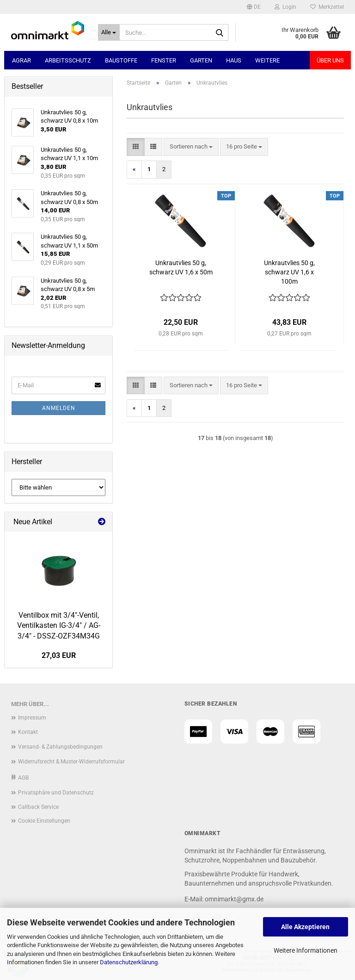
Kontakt (28, 732)
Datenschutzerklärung (129, 962)
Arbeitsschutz (68, 60)
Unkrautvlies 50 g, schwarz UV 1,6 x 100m (289, 272)
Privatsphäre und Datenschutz (56, 793)
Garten (201, 60)
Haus (234, 60)
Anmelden (59, 408)
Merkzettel (327, 7)
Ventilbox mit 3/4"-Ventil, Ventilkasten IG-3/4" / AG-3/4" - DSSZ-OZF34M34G (59, 626)
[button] (254, 7)
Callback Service (38, 807)
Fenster (164, 60)
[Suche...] (109, 32)
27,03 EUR (59, 655)
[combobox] (191, 147)
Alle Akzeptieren (305, 927)
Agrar (21, 60)
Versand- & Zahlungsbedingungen (60, 747)
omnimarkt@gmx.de (234, 899)
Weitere (267, 60)
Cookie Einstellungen (44, 821)
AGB (23, 778)
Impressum (32, 718)
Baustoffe (121, 60)
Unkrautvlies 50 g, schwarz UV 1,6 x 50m (181, 267)
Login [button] (285, 7)
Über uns (330, 60)
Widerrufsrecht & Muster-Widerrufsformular (71, 762)
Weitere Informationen (306, 950)
